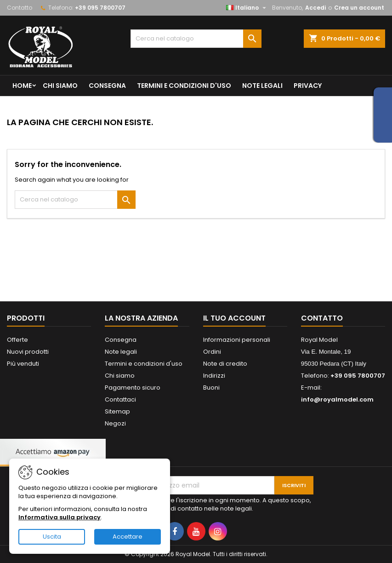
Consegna (107, 86)
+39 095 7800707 (100, 8)
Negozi (115, 423)
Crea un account (359, 8)
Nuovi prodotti (28, 352)
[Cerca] (196, 39)
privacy (308, 86)
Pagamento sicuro (133, 388)
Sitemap (117, 411)
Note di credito (225, 364)
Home (22, 86)
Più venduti (23, 364)
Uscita (52, 537)
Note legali (262, 86)
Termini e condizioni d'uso (184, 86)
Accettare (128, 537)
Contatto (20, 8)
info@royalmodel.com (337, 399)
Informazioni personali (237, 340)
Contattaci (120, 399)
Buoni (211, 388)
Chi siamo (60, 86)
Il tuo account (234, 318)
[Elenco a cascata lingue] (247, 8)
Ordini (212, 352)
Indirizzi (214, 376)
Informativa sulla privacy (60, 517)
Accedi (315, 8)
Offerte (17, 340)
